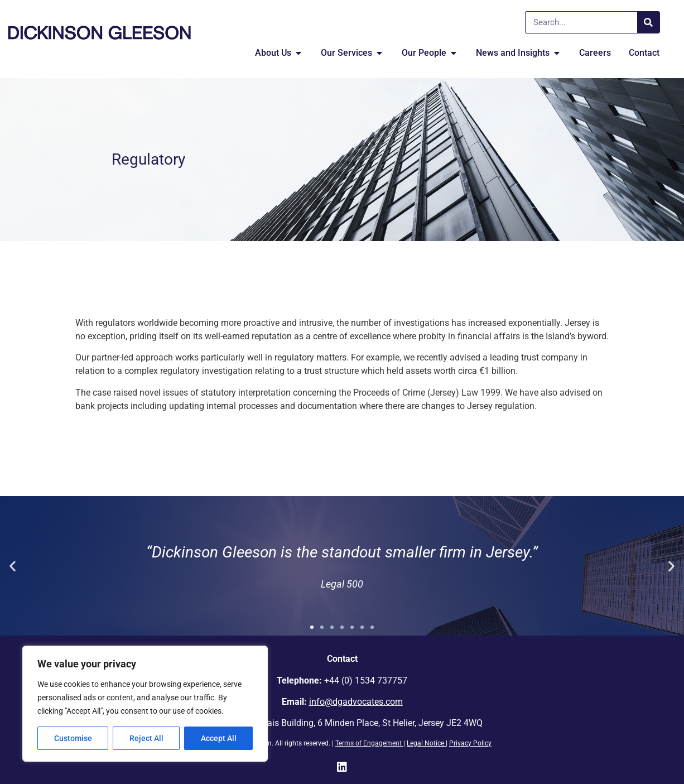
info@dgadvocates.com (356, 702)
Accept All (219, 738)
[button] (13, 566)
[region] (145, 704)
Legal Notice (425, 743)
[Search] (648, 22)
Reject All (146, 738)
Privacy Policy (470, 743)
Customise (73, 738)
